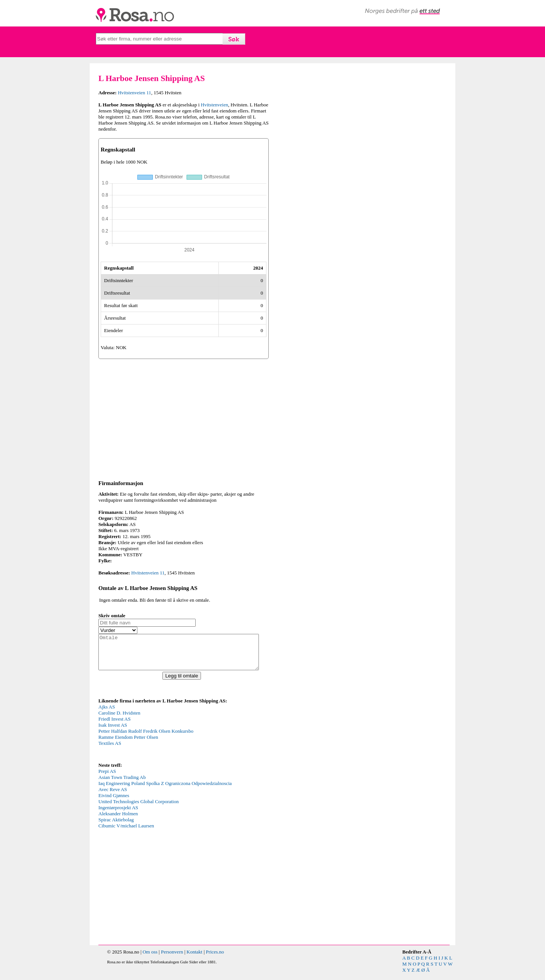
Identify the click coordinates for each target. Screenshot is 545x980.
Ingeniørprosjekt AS (118, 814)
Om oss (150, 959)
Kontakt (195, 959)
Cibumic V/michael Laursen (126, 833)
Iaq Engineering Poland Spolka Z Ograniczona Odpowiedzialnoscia (165, 790)
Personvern (172, 959)
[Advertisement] (184, 418)
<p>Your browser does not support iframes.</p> (155, 739)
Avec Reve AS (113, 796)
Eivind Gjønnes (114, 802)
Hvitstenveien (215, 105)
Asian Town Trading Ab (122, 784)
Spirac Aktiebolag (116, 826)
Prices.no (215, 959)
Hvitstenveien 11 (134, 93)
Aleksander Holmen (118, 820)
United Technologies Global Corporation (139, 808)
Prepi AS (107, 778)
